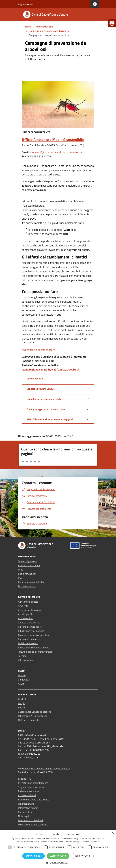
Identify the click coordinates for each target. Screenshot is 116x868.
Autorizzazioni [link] (26, 618)
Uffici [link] (21, 570)
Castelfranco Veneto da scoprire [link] (35, 712)
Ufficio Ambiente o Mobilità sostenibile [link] (53, 139)
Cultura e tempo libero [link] (30, 627)
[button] (58, 863)
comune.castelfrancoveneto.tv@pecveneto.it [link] (47, 768)
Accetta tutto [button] (58, 856)
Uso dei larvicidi (35, 379)
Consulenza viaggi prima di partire (45, 399)
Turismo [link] (22, 656)
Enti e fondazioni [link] (27, 574)
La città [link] (22, 699)
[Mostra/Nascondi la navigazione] (6, 14)
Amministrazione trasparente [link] (34, 799)
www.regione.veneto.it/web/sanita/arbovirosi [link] (50, 369)
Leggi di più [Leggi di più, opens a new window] (95, 842)
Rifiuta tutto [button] (83, 856)
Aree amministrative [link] (29, 565)
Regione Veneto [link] (25, 4)
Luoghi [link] (22, 703)
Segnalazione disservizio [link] (31, 787)
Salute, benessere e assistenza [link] (34, 647)
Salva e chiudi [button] (33, 856)
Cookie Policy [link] (25, 812)
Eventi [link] (21, 708)
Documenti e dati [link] (27, 586)
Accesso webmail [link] (27, 795)
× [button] (113, 833)
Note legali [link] (24, 816)
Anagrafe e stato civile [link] (30, 610)
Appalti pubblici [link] (26, 614)
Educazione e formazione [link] (31, 631)
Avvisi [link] (21, 684)
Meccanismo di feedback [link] (31, 820)
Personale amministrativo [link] (32, 582)
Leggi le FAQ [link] (25, 779)
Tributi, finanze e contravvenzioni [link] (36, 652)
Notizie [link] (22, 675)
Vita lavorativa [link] (26, 660)
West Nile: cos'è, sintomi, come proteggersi (50, 419)
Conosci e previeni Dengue (41, 389)
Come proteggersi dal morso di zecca (46, 409)
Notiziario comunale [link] (29, 720)
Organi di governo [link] (27, 561)
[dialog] (58, 849)
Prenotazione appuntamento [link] (33, 783)
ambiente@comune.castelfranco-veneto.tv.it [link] (56, 152)
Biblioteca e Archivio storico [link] (33, 716)
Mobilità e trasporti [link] (28, 643)
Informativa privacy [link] (28, 808)
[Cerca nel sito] (95, 15)
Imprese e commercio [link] (29, 639)
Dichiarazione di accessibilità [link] (33, 824)
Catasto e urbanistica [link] (29, 622)
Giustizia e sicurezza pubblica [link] (33, 635)
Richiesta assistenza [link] (29, 791)
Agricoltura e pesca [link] (28, 602)
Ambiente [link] (23, 606)
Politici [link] (22, 578)
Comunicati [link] (24, 680)
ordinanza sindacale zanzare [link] (38, 350)
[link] (112, 23)
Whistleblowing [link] (26, 804)
